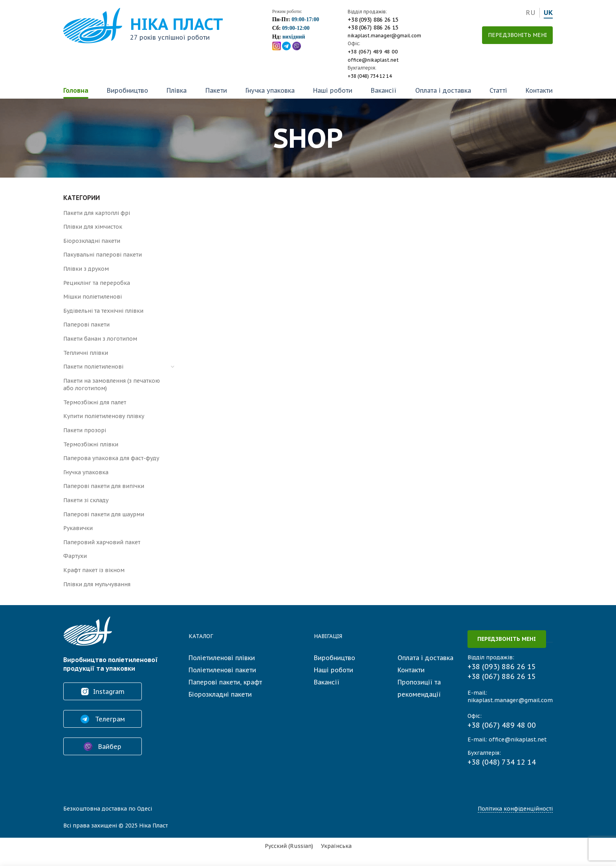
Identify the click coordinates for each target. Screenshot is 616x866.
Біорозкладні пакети (92, 241)
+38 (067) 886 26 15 (373, 28)
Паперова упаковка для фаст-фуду (111, 458)
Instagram (103, 692)
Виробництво (127, 90)
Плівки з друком (86, 269)
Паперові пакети (86, 325)
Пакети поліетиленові (93, 367)
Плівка (177, 90)
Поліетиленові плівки (222, 658)
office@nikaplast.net (373, 60)
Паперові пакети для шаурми (104, 514)
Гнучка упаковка (270, 90)
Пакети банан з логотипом (100, 339)
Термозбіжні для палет (95, 402)
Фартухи (75, 556)
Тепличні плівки (86, 353)
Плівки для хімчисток (93, 227)
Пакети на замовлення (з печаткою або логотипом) (112, 385)
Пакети (216, 90)
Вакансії (384, 90)
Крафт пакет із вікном (94, 570)
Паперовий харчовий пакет (102, 542)
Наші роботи (333, 90)
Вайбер (103, 747)
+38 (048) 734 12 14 (370, 76)
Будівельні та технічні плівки (103, 311)
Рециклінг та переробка (97, 283)
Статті (498, 90)
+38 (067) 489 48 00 (373, 52)
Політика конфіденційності (515, 809)
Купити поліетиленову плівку (104, 416)
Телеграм (103, 719)
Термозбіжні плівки (91, 444)
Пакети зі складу (86, 500)
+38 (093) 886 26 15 (373, 20)
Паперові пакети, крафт (225, 682)
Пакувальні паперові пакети (103, 255)
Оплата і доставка (443, 90)
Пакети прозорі (85, 430)
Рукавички (78, 528)
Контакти (539, 90)
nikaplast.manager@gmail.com (384, 36)
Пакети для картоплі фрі (97, 213)
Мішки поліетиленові (93, 297)
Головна (76, 90)
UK (548, 13)
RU (531, 13)
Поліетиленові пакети (222, 670)
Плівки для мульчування (97, 584)
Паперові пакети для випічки (104, 486)
